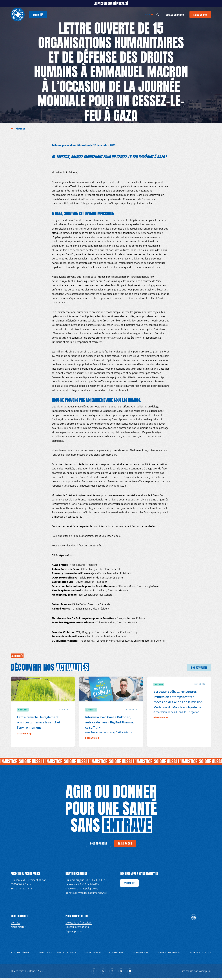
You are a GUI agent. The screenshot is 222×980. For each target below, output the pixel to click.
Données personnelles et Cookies (57, 952)
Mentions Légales (21, 952)
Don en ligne (116, 952)
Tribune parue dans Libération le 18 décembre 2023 (84, 145)
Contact (15, 923)
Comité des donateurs (169, 952)
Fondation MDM (140, 952)
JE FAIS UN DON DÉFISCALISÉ (111, 3)
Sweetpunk (205, 971)
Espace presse (74, 931)
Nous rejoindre (93, 952)
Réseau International (77, 927)
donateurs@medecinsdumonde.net (86, 893)
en (147, 14)
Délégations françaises (79, 923)
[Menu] (38, 15)
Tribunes (20, 129)
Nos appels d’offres (200, 952)
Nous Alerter (18, 927)
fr (152, 14)
